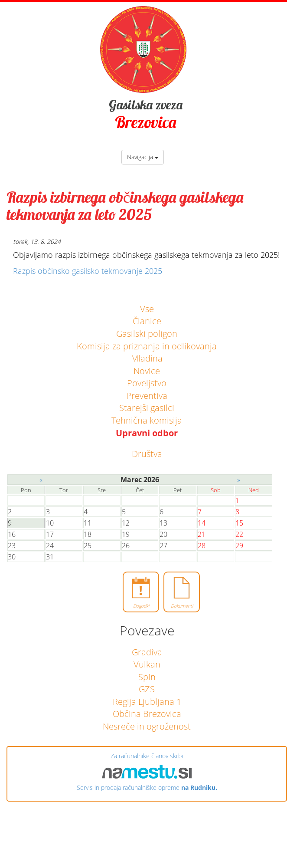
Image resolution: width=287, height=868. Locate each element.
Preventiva (147, 396)
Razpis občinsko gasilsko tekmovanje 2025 (88, 271)
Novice (147, 371)
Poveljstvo (147, 383)
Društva (147, 454)
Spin (147, 677)
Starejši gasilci (147, 408)
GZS (147, 689)
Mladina (147, 358)
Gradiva (147, 652)
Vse (147, 309)
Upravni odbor (147, 433)
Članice (147, 321)
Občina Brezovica (147, 714)
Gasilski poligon (147, 334)
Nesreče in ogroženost (147, 726)
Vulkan (147, 664)
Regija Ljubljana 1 (147, 702)
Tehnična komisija (147, 420)
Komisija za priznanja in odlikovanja (147, 346)
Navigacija (143, 157)
